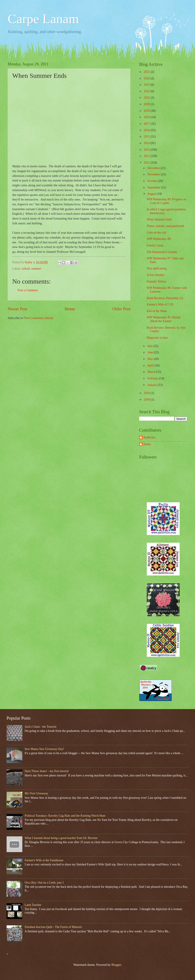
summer (36, 269)
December (154, 168)
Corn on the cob (156, 233)
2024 (147, 78)
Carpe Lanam (43, 19)
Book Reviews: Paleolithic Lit (165, 298)
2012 (147, 156)
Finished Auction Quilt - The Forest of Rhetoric (54, 927)
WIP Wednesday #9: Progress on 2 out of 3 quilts (166, 201)
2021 (147, 98)
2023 (147, 85)
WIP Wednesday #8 (158, 239)
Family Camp (155, 245)
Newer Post (18, 309)
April (151, 365)
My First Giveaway (36, 793)
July (150, 346)
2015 (147, 137)
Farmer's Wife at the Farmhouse (44, 860)
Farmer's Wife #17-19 (160, 304)
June (151, 352)
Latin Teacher (33, 905)
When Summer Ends (159, 219)
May (151, 359)
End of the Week (157, 311)
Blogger (116, 965)
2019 (147, 111)
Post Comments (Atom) (39, 318)
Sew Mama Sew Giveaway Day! (44, 749)
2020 (147, 104)
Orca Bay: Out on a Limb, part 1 (44, 883)
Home (70, 309)
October (153, 181)
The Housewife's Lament (162, 252)
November (154, 174)
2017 (147, 124)
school (26, 269)
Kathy (147, 444)
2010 (147, 393)
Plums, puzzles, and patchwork (165, 226)
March (152, 372)
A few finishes (155, 275)
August (152, 194)
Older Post (121, 309)
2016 (147, 130)
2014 (147, 143)
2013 (147, 150)
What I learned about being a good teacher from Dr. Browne (61, 838)
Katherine (149, 437)
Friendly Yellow (156, 282)
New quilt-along (156, 268)
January (152, 385)
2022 (147, 91)
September (154, 187)
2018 (147, 117)
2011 (147, 163)
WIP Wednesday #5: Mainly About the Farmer (164, 319)
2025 (147, 72)
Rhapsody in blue (157, 338)
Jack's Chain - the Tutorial (41, 727)
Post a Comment (28, 290)
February (153, 378)
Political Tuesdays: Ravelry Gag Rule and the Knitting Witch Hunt (65, 816)
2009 (147, 400)
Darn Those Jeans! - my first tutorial (47, 771)
